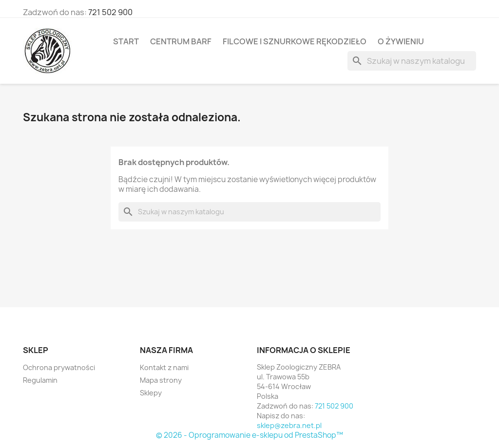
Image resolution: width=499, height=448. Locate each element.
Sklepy (151, 393)
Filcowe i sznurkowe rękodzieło (295, 41)
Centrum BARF (181, 41)
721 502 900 (110, 12)
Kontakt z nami (164, 367)
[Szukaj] (412, 61)
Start (126, 41)
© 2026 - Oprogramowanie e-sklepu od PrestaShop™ (249, 435)
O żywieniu (401, 41)
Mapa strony (161, 380)
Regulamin (40, 380)
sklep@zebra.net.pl (289, 425)
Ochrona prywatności (59, 367)
